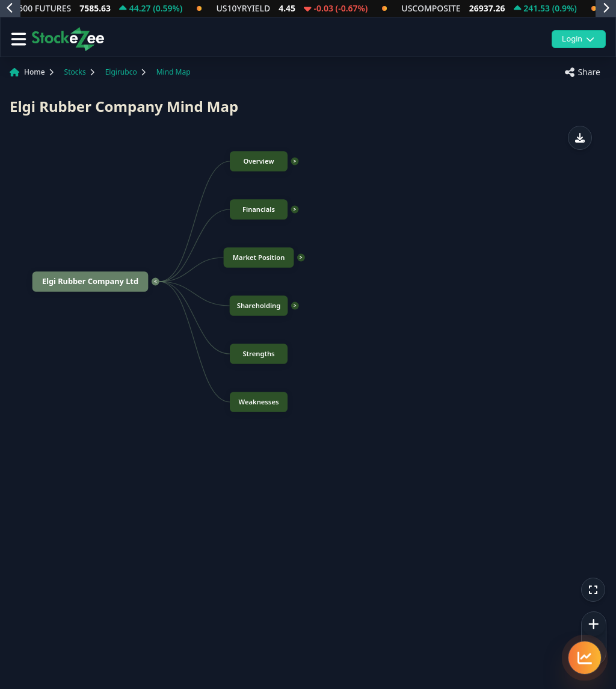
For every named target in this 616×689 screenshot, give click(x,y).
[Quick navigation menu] (585, 658)
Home (35, 72)
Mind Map (174, 72)
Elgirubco (121, 72)
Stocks (75, 72)
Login (579, 39)
